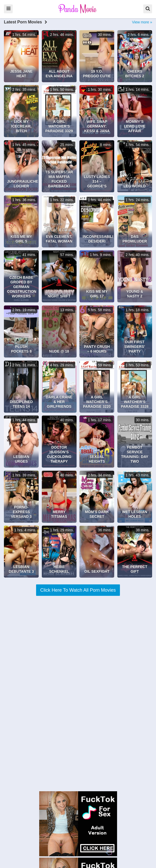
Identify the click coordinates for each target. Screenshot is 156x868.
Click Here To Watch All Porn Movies (78, 590)
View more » (142, 22)
